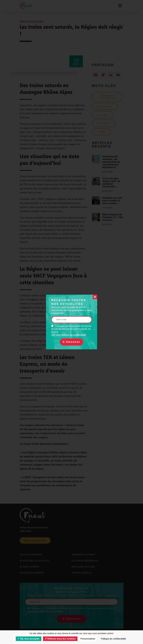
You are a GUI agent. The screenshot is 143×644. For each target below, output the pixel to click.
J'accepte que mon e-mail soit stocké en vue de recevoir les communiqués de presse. (71, 331)
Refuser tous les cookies (60, 639)
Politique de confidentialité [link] (113, 639)
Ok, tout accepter (29, 639)
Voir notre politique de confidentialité (69, 335)
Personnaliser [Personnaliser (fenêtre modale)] (88, 639)
